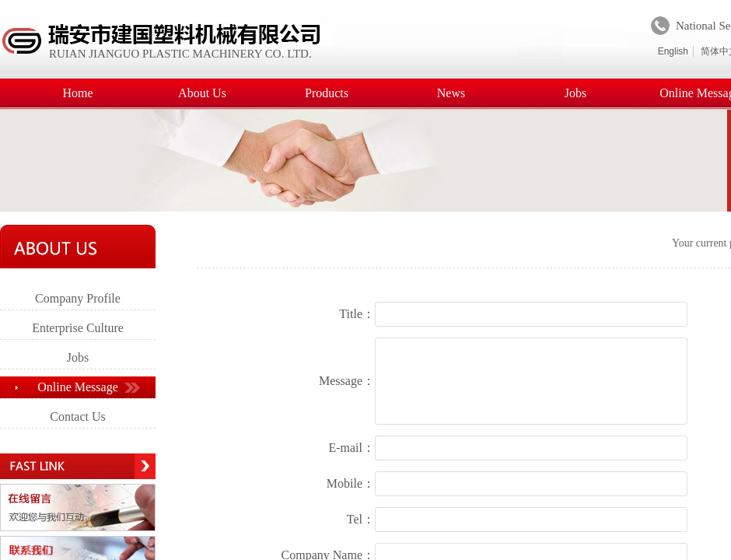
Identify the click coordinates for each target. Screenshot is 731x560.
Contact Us (78, 416)
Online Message (78, 387)
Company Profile (78, 298)
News (451, 93)
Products (327, 93)
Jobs (575, 93)
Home (77, 93)
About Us (202, 93)
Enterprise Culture (78, 328)
